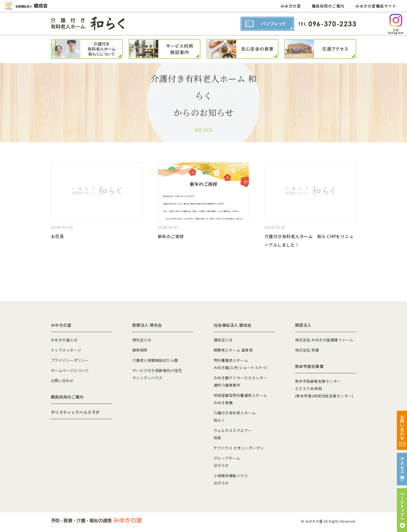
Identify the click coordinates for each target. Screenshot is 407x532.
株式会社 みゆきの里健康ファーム (324, 340)
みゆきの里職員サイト (376, 6)
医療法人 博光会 (147, 325)
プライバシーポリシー (70, 360)
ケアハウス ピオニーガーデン (239, 448)
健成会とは (223, 340)
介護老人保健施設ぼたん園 (155, 360)
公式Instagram (396, 24)
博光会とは (142, 340)
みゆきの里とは (64, 340)
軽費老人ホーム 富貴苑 (233, 350)
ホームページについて (70, 370)
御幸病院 (140, 350)
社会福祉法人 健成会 (233, 325)
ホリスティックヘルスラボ (75, 412)
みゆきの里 (291, 6)
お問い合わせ (62, 381)
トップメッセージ (66, 350)
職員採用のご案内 (328, 6)
